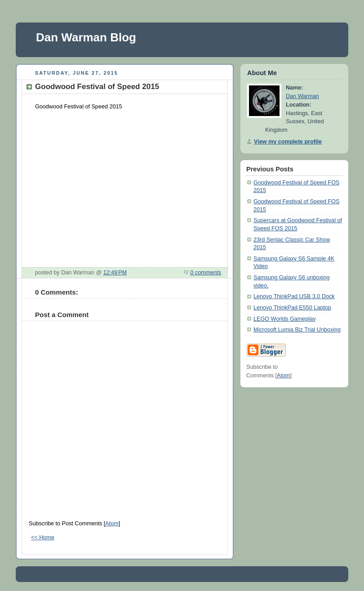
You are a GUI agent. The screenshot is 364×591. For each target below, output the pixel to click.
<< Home (43, 537)
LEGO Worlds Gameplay (285, 319)
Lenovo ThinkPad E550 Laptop (292, 308)
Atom (112, 524)
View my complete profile (288, 142)
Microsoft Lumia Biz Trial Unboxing (297, 330)
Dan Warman (302, 96)
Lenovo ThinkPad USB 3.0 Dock (294, 296)
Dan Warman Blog (86, 37)
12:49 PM (115, 273)
